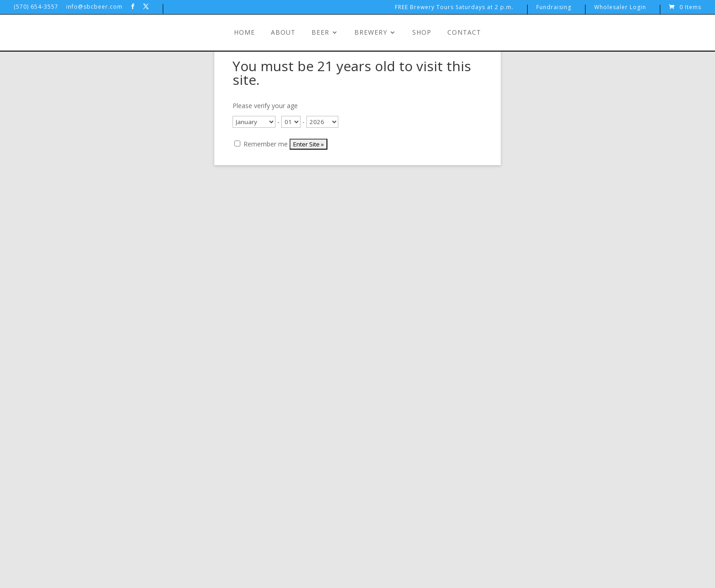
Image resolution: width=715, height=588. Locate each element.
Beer (320, 33)
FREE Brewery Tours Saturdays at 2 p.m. (454, 8)
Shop (422, 33)
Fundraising (554, 8)
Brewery (371, 33)
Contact (464, 33)
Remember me (261, 144)
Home (244, 33)
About (283, 33)
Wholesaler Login (620, 8)
